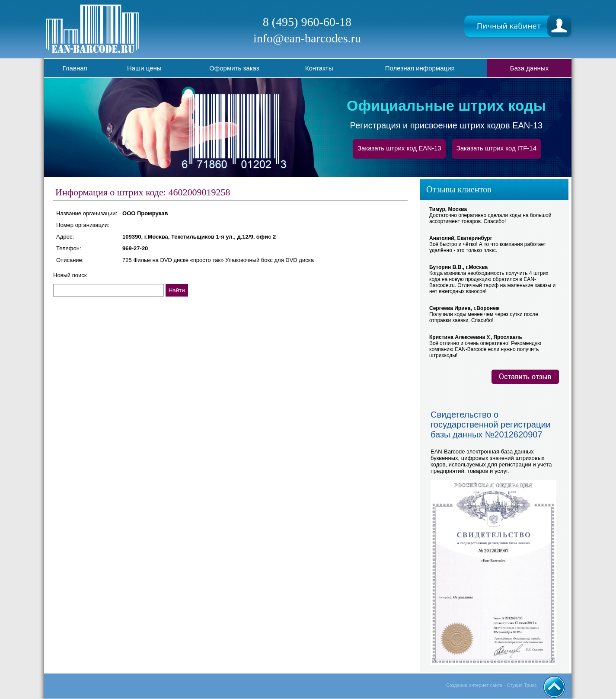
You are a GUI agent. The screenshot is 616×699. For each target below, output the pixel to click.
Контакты (319, 68)
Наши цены (144, 68)
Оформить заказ (234, 68)
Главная (75, 68)
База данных (529, 68)
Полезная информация (420, 68)
